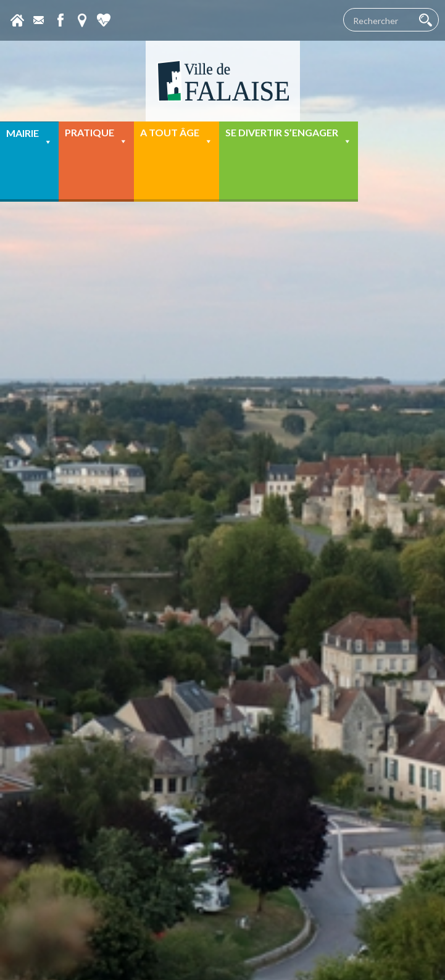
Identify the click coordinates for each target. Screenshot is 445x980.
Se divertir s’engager (289, 137)
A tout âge (177, 137)
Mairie (29, 137)
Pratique (96, 137)
